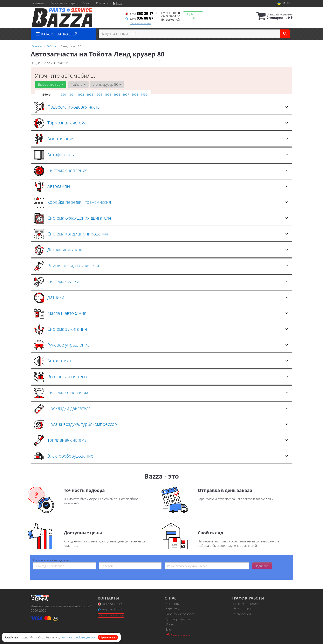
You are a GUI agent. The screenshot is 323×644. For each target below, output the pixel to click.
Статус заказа (178, 635)
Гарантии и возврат (180, 614)
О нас (86, 3)
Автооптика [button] (161, 361)
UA (281, 3)
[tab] (161, 107)
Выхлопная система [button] (161, 377)
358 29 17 (139, 13)
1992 (81, 94)
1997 (126, 94)
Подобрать (262, 566)
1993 (90, 94)
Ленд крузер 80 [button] (107, 84)
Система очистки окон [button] (161, 393)
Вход (117, 3)
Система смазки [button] (161, 282)
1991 (72, 94)
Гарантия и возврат (63, 3)
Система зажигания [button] (161, 329)
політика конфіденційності (78, 637)
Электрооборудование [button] (161, 456)
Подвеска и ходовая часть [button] (161, 107)
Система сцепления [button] (161, 171)
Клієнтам (39, 3)
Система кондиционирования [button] (161, 234)
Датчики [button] (161, 298)
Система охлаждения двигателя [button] (161, 218)
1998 (135, 94)
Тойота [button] (78, 84)
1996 (117, 94)
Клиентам (173, 609)
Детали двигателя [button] (161, 250)
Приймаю (108, 637)
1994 (99, 94)
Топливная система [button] (161, 440)
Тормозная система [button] (161, 123)
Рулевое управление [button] (161, 345)
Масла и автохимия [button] (161, 314)
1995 (108, 94)
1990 (63, 94)
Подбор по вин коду (111, 615)
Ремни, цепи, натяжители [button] (161, 266)
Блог (169, 629)
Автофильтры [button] (161, 155)
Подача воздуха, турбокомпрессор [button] (161, 425)
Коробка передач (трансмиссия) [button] (161, 203)
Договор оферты (178, 619)
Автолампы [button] (161, 187)
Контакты (102, 3)
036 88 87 (139, 18)
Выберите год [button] (51, 84)
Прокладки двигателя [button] (161, 409)
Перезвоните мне (141, 23)
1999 (144, 94)
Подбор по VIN (193, 16)
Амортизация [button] (161, 139)
